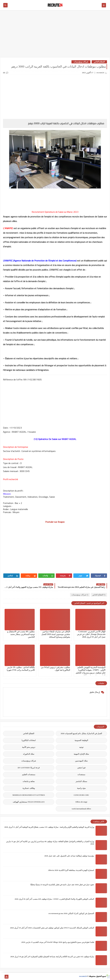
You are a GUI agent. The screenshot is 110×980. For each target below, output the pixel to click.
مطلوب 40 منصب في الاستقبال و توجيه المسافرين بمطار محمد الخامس (21, 634)
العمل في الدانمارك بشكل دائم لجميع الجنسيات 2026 (81, 733)
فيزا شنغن (81, 768)
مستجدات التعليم (29, 774)
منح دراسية (81, 788)
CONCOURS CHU (81, 795)
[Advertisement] (55, 35)
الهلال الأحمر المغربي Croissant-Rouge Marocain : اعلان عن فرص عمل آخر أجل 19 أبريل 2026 (91, 634)
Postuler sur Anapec (55, 522)
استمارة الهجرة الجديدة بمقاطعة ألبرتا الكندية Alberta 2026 (71, 870)
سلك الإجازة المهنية (81, 754)
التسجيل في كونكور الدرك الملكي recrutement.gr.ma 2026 (71, 913)
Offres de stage (81, 802)
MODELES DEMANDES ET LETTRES (29, 795)
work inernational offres (81, 809)
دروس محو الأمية (29, 747)
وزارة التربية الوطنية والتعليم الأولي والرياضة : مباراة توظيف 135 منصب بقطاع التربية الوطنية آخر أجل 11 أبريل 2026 (49, 827)
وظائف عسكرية (29, 788)
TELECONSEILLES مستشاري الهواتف (29, 802)
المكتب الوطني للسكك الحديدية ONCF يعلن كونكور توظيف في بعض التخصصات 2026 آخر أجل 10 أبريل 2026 (52, 928)
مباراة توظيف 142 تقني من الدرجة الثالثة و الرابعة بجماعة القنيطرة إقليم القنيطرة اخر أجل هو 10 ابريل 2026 (52, 957)
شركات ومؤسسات (81, 62)
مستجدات (81, 774)
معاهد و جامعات (29, 781)
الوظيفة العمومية (81, 740)
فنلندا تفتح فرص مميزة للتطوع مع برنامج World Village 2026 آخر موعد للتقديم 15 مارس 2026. (58, 942)
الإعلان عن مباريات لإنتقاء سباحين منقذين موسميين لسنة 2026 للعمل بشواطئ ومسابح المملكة (56, 634)
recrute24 (83, 976)
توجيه (81, 747)
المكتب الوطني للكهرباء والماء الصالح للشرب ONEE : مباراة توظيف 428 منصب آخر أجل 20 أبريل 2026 (54, 899)
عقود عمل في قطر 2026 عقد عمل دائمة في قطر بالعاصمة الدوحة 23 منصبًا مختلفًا (62, 885)
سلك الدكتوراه (29, 754)
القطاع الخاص (99, 62)
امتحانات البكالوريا (29, 740)
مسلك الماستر (81, 781)
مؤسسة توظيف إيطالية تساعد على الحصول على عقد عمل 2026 (69, 856)
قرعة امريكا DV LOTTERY (29, 768)
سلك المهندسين (81, 761)
